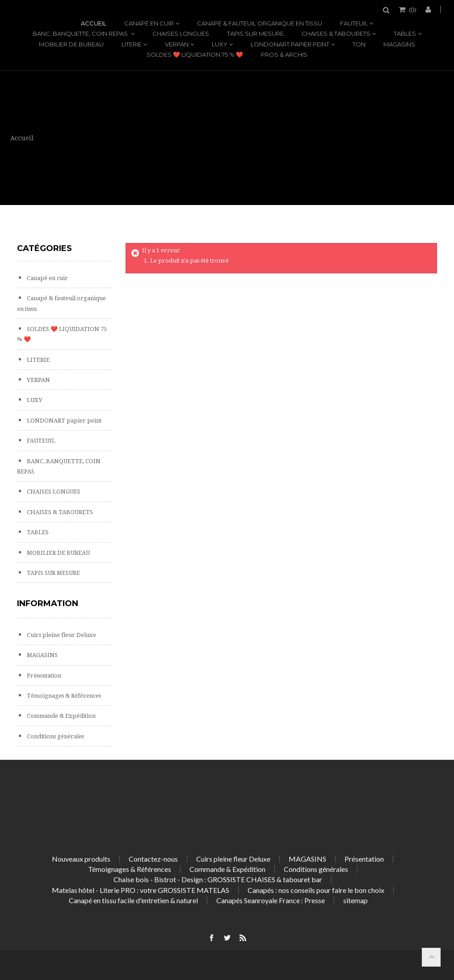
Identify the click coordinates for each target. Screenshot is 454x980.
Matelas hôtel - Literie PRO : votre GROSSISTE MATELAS (141, 890)
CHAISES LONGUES (181, 34)
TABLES (405, 34)
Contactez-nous (153, 859)
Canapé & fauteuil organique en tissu (260, 23)
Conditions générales (55, 736)
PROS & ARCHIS (284, 54)
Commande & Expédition (61, 716)
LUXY (220, 44)
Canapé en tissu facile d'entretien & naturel (133, 900)
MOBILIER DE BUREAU (71, 44)
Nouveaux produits (81, 859)
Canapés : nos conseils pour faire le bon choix (316, 890)
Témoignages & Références (63, 696)
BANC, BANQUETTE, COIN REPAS (81, 34)
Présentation (43, 676)
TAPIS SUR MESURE (255, 34)
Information (48, 603)
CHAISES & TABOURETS (336, 34)
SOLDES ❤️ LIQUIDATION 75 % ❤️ (195, 54)
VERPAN (177, 44)
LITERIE (132, 44)
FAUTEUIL (354, 23)
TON (359, 44)
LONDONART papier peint (290, 44)
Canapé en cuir (149, 23)
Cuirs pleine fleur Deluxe (61, 635)
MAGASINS (399, 44)
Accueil (94, 23)
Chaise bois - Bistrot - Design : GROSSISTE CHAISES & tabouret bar (218, 879)
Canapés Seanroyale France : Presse (271, 900)
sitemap (355, 900)
